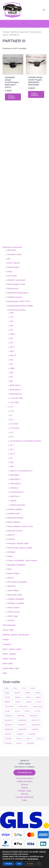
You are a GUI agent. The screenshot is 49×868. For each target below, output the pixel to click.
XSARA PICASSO (17, 505)
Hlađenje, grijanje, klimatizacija (16, 635)
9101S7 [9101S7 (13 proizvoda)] (39, 702)
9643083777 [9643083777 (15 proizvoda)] (9, 725)
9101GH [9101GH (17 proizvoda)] (29, 702)
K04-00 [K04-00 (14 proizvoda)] (19, 739)
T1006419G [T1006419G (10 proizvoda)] (30, 743)
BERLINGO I (15, 385)
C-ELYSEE (14, 402)
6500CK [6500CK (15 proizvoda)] (18, 697)
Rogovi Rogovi (13, 573)
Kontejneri (7, 644)
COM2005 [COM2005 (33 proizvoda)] (32, 734)
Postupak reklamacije (24, 797)
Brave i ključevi (14, 263)
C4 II (12, 437)
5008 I (12, 368)
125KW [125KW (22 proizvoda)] (7, 693)
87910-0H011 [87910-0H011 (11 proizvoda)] (23, 706)
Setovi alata (8, 663)
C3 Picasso (15, 428)
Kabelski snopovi (14, 297)
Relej (9, 569)
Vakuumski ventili (15, 595)
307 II (12, 347)
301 (11, 338)
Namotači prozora (15, 531)
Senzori (10, 578)
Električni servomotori (16, 280)
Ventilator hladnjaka (15, 599)
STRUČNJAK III (17, 492)
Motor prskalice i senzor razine (20, 526)
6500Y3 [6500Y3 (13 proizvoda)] (39, 697)
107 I (12, 317)
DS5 (12, 466)
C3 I (12, 420)
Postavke (31, 864)
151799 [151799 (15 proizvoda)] (17, 711)
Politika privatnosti (25, 781)
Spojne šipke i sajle (11, 668)
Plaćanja (25, 794)
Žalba (24, 800)
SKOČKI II (14, 488)
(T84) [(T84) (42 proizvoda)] (15, 688)
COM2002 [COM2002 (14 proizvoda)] (8, 734)
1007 (12, 313)
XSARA (13, 501)
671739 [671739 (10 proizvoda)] (37, 711)
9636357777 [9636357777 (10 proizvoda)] (36, 720)
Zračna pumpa (13, 612)
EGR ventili (12, 276)
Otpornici (11, 535)
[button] (24, 24)
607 (11, 377)
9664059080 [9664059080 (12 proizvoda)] (22, 729)
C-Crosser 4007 (17, 398)
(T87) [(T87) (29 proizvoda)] (24, 688)
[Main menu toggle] (44, 10)
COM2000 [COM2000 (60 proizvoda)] (35, 729)
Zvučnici (11, 620)
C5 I (12, 445)
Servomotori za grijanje (17, 582)
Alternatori (11, 250)
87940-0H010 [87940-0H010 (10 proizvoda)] (38, 706)
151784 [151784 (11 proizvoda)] (7, 711)
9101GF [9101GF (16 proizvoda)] (18, 702)
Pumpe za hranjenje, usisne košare (22, 560)
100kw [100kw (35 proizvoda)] (33, 688)
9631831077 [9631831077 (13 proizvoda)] (9, 720)
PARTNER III (15, 484)
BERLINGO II (16, 390)
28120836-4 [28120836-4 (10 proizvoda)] (9, 716)
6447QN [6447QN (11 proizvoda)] (7, 697)
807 (11, 381)
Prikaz (10, 556)
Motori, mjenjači (9, 654)
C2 (11, 415)
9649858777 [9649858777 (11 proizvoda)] (22, 725)
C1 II (12, 411)
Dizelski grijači (13, 267)
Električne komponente (12, 247)
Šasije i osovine (9, 659)
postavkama (34, 859)
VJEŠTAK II (15, 496)
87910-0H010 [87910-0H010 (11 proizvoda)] (9, 706)
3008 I (12, 334)
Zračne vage (12, 616)
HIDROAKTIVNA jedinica (18, 293)
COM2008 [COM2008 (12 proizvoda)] (8, 739)
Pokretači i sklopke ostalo (18, 543)
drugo (10, 271)
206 (11, 326)
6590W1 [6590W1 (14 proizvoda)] (7, 702)
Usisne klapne (13, 590)
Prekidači (11, 552)
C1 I (12, 407)
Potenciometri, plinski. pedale (20, 548)
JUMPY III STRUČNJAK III (21, 471)
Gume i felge (8, 630)
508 (11, 373)
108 (11, 321)
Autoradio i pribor (14, 254)
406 (11, 360)
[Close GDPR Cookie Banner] (40, 864)
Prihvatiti (8, 864)
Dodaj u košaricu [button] (12, 97)
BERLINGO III (16, 394)
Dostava (24, 785)
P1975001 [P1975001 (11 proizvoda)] (8, 743)
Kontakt (24, 788)
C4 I (12, 432)
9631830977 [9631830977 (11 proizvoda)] (34, 716)
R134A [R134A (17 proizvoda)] (19, 743)
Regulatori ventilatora (16, 565)
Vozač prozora (13, 607)
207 (11, 330)
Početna (6, 32)
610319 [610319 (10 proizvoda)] (27, 711)
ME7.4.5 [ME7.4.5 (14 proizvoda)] (40, 739)
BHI (9, 259)
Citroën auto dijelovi (24, 778)
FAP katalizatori (9, 625)
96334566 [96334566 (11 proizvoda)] (21, 716)
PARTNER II (15, 479)
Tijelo (5, 673)
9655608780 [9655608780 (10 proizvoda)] (9, 729)
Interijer (6, 640)
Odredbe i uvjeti (24, 791)
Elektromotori (13, 289)
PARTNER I (15, 475)
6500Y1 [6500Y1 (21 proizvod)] (28, 697)
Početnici (11, 539)
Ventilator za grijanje (16, 603)
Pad (19, 864)
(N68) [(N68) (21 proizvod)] (6, 688)
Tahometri (11, 586)
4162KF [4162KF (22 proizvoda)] (28, 693)
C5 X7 (12, 454)
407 (11, 364)
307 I (12, 343)
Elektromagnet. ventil (16, 284)
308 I (12, 351)
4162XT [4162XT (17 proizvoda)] (38, 693)
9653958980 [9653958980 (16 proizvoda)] (36, 725)
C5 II (12, 449)
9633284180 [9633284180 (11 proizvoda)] (22, 720)
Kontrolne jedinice (15, 509)
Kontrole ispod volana (16, 310)
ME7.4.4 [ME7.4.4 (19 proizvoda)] (29, 739)
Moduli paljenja (14, 522)
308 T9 (13, 355)
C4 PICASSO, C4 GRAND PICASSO (25, 441)
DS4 (12, 462)
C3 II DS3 (14, 424)
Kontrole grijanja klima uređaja (20, 306)
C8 (11, 458)
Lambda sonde (13, 513)
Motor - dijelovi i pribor (12, 649)
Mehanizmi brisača (15, 518)
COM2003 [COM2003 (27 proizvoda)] (20, 734)
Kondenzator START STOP (19, 301)
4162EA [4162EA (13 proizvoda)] (17, 693)
